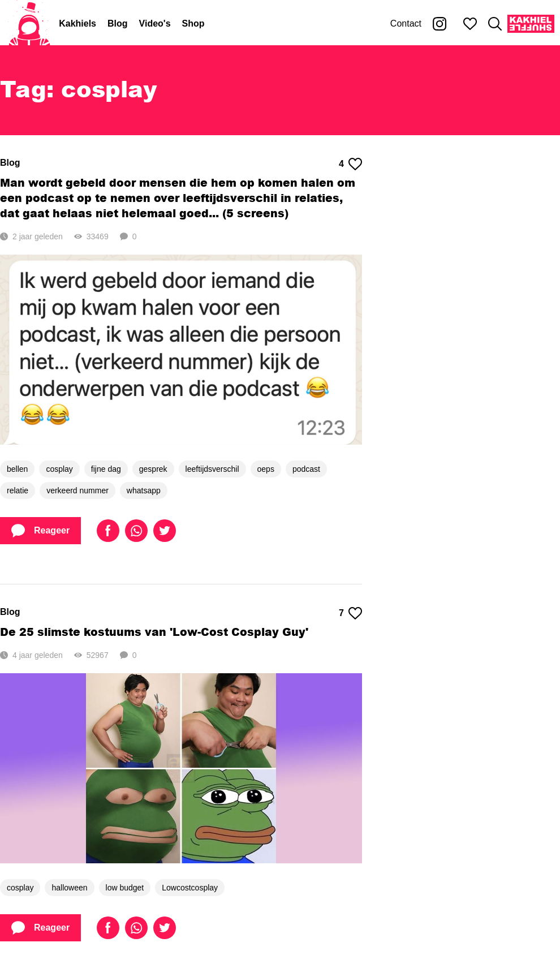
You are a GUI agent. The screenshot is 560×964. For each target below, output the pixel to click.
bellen (17, 469)
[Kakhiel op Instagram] (440, 24)
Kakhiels (77, 23)
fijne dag (106, 469)
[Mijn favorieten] (470, 24)
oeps (266, 469)
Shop (193, 23)
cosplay (59, 469)
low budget (125, 888)
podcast (306, 469)
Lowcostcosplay (190, 888)
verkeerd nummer (77, 490)
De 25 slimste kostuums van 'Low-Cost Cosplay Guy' (154, 632)
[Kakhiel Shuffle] (531, 24)
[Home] (29, 24)
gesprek (153, 469)
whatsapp (144, 490)
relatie (18, 490)
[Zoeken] (495, 24)
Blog (118, 23)
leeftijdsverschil (212, 469)
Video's (155, 23)
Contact (406, 23)
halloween (69, 888)
